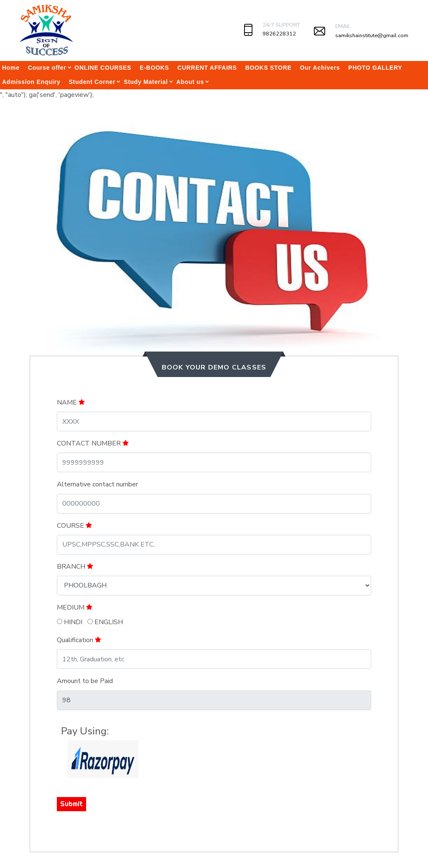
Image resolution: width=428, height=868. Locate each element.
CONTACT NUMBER (93, 443)
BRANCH (75, 567)
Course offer (47, 68)
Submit (71, 804)
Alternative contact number (97, 484)
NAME (71, 402)
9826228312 (279, 34)
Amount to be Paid (85, 681)
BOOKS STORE (269, 68)
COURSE (74, 526)
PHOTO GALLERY (375, 68)
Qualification (79, 640)
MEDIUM (75, 607)
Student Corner (92, 82)
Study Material (146, 82)
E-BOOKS (154, 68)
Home (11, 68)
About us (190, 82)
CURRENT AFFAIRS (207, 68)
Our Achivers (320, 68)
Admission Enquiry (31, 82)
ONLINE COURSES (103, 68)
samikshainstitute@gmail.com (372, 35)
